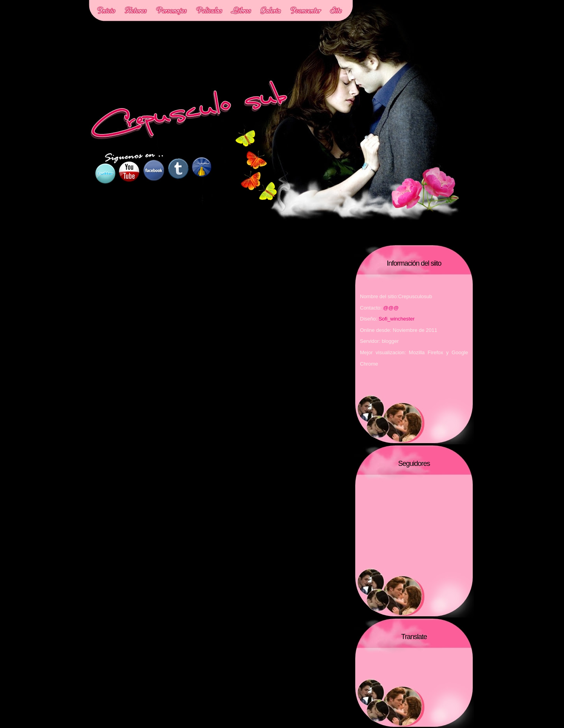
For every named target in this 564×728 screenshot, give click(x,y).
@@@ (391, 308)
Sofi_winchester (397, 319)
